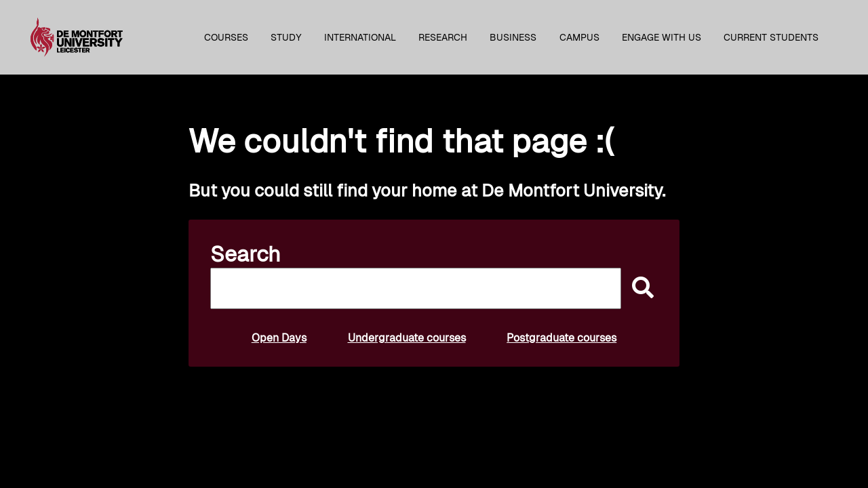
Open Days (279, 338)
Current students (771, 37)
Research (443, 37)
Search (245, 254)
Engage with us (662, 37)
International (360, 37)
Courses (226, 37)
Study (286, 37)
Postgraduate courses (561, 338)
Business (513, 37)
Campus (579, 37)
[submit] (639, 288)
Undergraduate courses (407, 338)
